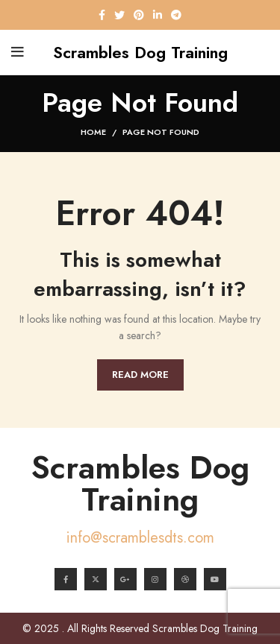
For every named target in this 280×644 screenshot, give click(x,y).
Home (93, 132)
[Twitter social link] (119, 15)
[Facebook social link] (102, 15)
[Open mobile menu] (18, 52)
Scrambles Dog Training (140, 483)
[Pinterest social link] (139, 15)
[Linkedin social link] (158, 15)
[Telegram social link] (176, 15)
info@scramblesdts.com (140, 538)
